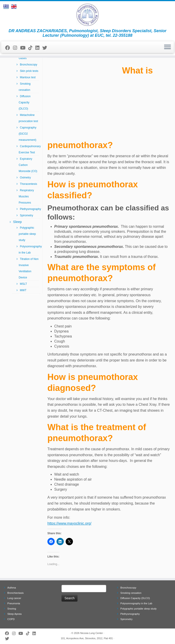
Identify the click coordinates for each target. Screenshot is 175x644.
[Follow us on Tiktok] (32, 48)
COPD (11, 619)
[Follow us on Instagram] (17, 48)
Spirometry (26, 215)
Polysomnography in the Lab (136, 603)
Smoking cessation (131, 593)
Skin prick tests (29, 71)
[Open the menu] (167, 47)
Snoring (12, 609)
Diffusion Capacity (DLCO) (25, 102)
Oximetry (25, 178)
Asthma (12, 588)
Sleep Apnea (14, 614)
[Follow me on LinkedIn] (39, 48)
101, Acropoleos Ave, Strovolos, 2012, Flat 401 (87, 638)
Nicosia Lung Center (92, 633)
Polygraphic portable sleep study (27, 234)
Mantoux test (28, 77)
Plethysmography (30, 209)
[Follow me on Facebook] (9, 48)
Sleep (17, 222)
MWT (23, 290)
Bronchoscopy (28, 65)
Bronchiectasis (15, 593)
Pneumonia (14, 603)
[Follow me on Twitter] (46, 48)
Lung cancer (14, 598)
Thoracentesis (28, 184)
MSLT (23, 284)
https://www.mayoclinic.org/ (69, 523)
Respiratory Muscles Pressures (26, 196)
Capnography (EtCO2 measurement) (27, 134)
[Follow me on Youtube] (24, 48)
